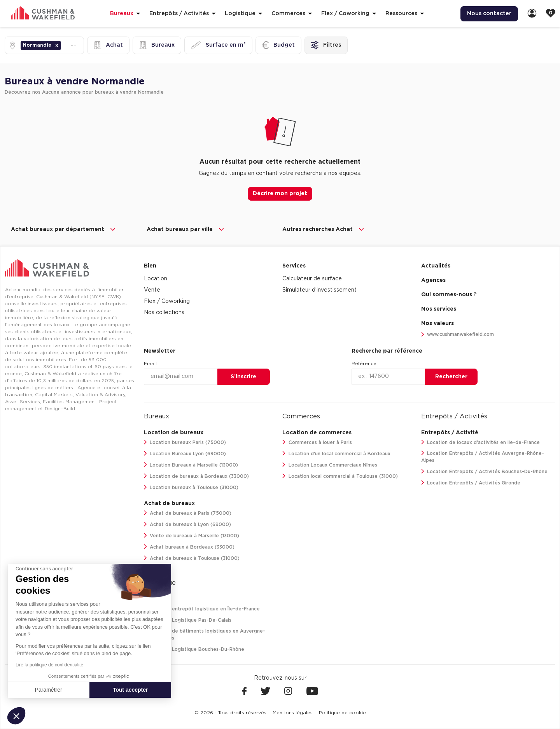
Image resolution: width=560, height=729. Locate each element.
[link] (532, 14)
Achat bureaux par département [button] (64, 229)
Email (150, 364)
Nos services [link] (439, 309)
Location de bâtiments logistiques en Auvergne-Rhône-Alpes (205, 634)
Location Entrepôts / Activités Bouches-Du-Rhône (485, 471)
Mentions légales (293, 713)
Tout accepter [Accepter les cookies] (130, 690)
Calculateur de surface (312, 279)
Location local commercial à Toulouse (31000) (340, 476)
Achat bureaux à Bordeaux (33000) (189, 547)
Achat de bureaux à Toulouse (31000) (192, 558)
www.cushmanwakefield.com (458, 335)
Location (156, 279)
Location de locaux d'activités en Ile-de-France (481, 442)
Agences (433, 280)
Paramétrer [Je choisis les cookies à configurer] (49, 690)
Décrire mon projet (280, 194)
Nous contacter (489, 14)
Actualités (436, 266)
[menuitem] (489, 14)
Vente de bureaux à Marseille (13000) (192, 536)
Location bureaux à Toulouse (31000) (191, 487)
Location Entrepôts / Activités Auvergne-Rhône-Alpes (483, 457)
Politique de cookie (342, 713)
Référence (364, 364)
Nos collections (164, 313)
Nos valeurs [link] (437, 323)
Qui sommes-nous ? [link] (449, 295)
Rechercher (451, 377)
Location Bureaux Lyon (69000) (185, 454)
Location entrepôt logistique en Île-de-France (202, 609)
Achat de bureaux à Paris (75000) (188, 513)
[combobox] (63, 45)
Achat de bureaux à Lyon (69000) (188, 524)
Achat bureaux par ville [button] (186, 229)
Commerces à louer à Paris (317, 442)
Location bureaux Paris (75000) (185, 442)
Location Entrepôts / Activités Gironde (471, 483)
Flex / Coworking (167, 301)
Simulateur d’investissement (319, 290)
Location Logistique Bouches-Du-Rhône (194, 649)
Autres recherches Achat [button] (324, 229)
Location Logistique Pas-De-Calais (188, 620)
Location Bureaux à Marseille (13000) (191, 465)
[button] (57, 45)
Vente (152, 290)
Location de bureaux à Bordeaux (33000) (197, 476)
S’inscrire (243, 377)
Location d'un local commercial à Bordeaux (336, 454)
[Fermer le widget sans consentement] (44, 569)
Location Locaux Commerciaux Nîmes (330, 465)
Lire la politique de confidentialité (49, 665)
